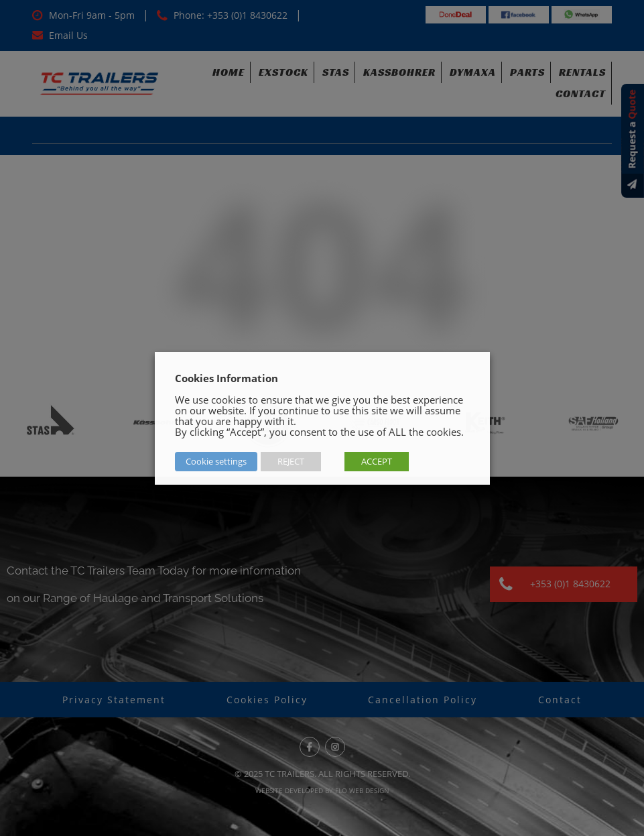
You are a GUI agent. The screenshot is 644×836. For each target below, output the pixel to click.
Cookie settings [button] (216, 461)
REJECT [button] (291, 461)
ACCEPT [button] (377, 461)
